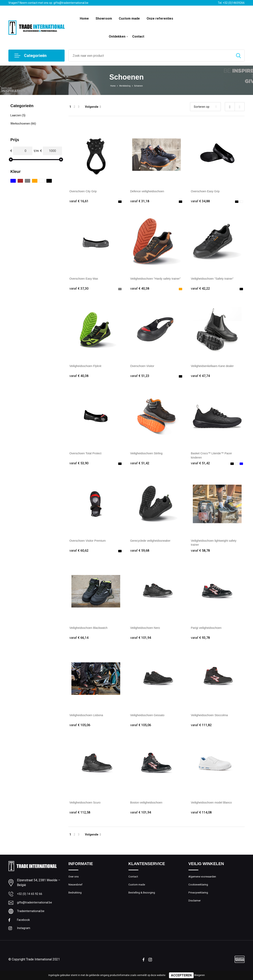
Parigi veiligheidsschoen (208, 632)
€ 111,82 (202, 730)
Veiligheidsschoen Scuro (87, 808)
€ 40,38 (140, 290)
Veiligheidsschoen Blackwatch (91, 632)
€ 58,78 (201, 554)
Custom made (129, 18)
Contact (138, 36)
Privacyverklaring (199, 901)
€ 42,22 (201, 290)
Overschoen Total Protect (87, 456)
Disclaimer (195, 909)
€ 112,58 (80, 818)
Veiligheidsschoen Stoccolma (211, 720)
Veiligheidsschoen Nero (147, 632)
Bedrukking (75, 901)
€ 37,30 (79, 290)
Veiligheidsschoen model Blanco (214, 808)
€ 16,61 (79, 201)
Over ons (74, 884)
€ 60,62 (79, 554)
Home (84, 18)
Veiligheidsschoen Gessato (149, 720)
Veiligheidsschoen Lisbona (88, 720)
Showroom (104, 18)
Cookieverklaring (199, 892)
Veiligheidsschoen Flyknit (87, 367)
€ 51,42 (140, 466)
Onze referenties (160, 18)
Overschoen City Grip (85, 191)
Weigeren (199, 975)
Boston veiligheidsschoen (148, 808)
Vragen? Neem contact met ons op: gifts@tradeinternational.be (48, 3)
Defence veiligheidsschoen (149, 191)
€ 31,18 (140, 201)
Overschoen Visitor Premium (90, 544)
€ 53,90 (79, 466)
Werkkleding (124, 86)
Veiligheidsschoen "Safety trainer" (215, 279)
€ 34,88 (201, 201)
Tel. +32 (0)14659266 (231, 3)
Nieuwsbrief (76, 892)
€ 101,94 (141, 642)
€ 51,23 (140, 378)
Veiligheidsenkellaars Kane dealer (215, 367)
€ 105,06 (80, 730)
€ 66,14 (79, 642)
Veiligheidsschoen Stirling (148, 456)
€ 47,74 (201, 378)
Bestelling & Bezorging (143, 901)
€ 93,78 (201, 642)
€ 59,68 (140, 554)
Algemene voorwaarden (204, 884)
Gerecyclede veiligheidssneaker (153, 544)
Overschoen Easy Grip (207, 191)
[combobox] (150, 56)
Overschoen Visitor (144, 367)
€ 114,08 (202, 818)
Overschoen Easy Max (85, 279)
